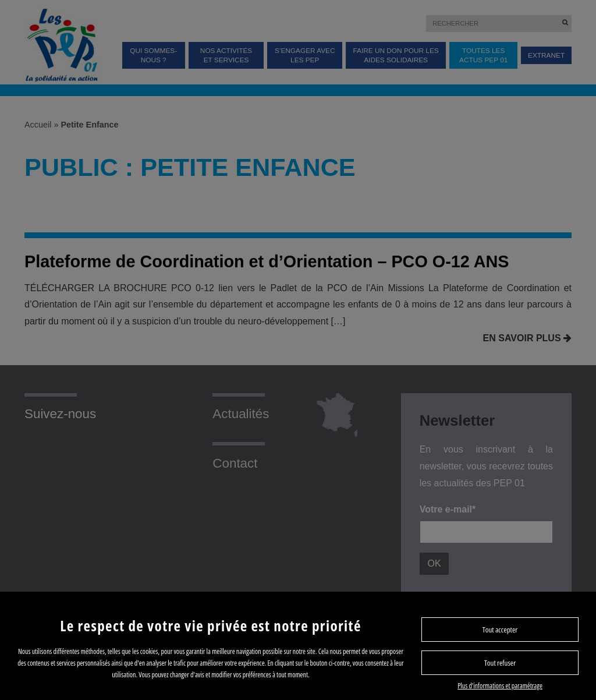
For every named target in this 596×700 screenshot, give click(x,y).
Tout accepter (500, 630)
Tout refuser (500, 663)
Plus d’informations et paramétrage (500, 686)
